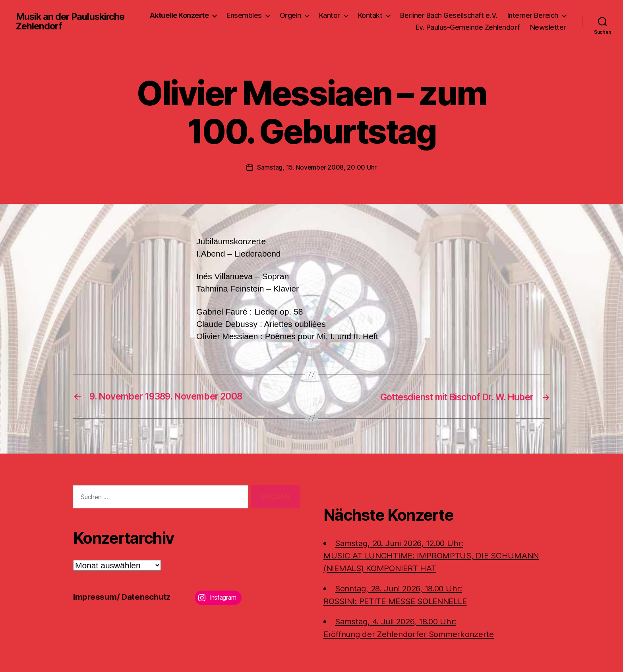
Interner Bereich (372, 27)
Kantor (398, 15)
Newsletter (548, 27)
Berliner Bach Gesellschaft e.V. (518, 15)
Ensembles (313, 15)
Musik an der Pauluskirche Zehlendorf (72, 21)
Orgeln (359, 15)
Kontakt (439, 15)
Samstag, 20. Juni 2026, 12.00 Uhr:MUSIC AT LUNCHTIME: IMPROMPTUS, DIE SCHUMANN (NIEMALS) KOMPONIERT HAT (433, 555)
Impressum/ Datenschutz (123, 597)
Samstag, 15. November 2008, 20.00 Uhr (317, 167)
